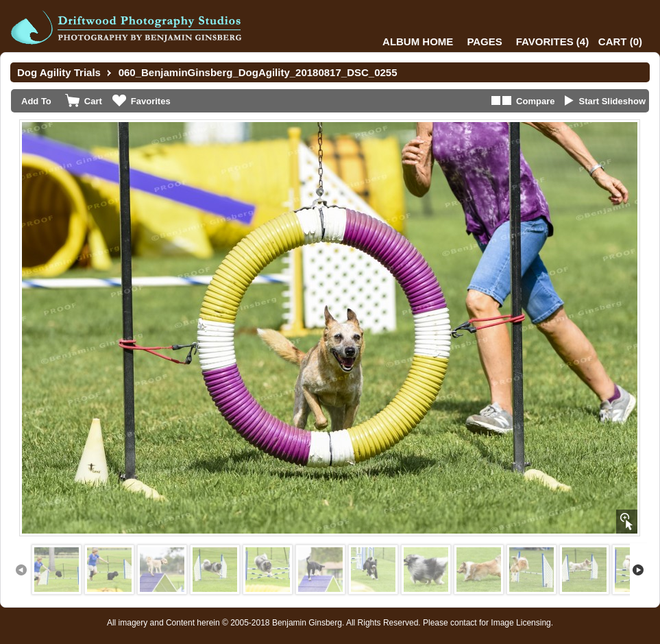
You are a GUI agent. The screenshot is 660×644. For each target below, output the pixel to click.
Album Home (418, 41)
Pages (484, 41)
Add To (36, 101)
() (552, 41)
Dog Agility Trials (59, 72)
